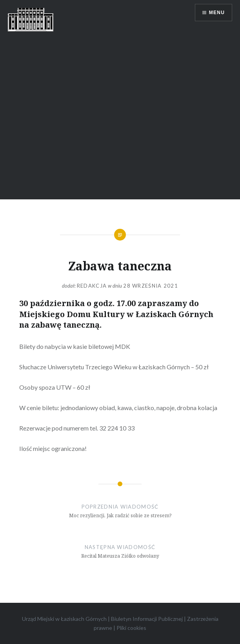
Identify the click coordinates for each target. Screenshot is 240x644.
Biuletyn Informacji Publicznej (147, 619)
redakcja (92, 286)
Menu (217, 13)
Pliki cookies (131, 628)
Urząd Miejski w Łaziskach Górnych (64, 619)
